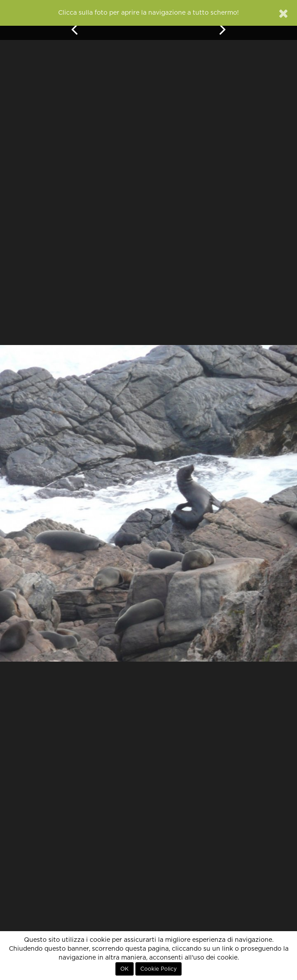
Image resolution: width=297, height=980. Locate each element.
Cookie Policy (158, 969)
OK (125, 969)
